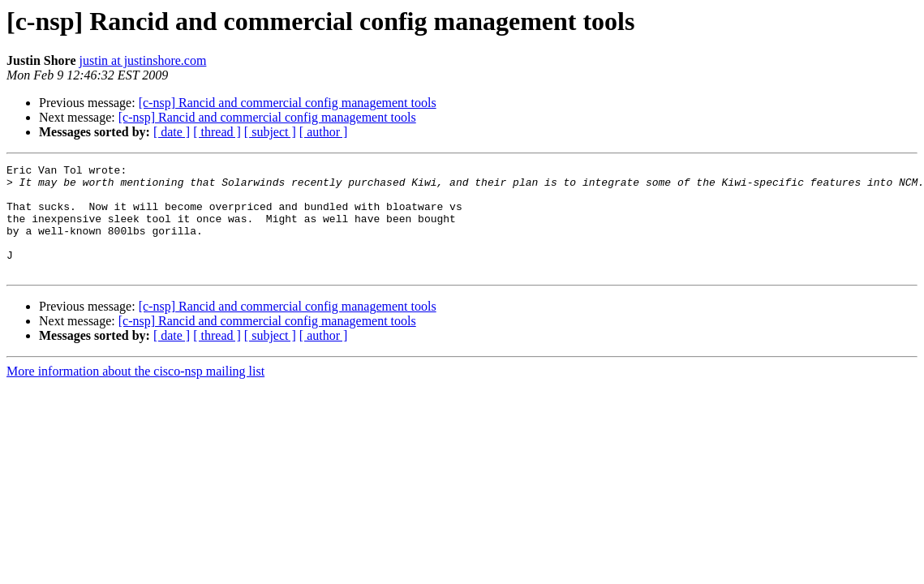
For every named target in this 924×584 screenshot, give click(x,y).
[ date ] (172, 132)
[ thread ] (217, 132)
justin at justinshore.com (143, 60)
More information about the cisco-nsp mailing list (135, 393)
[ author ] (324, 132)
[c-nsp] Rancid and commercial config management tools (288, 103)
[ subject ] (270, 132)
